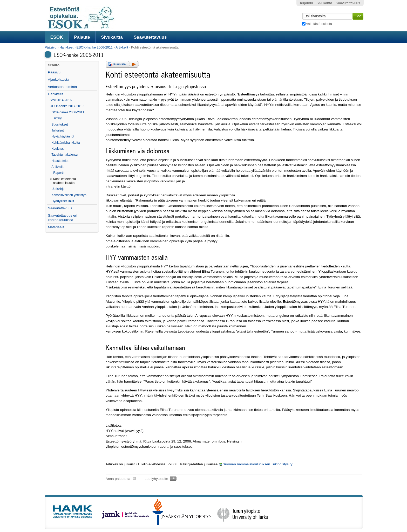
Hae (302, 12)
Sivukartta (112, 37)
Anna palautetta (118, 479)
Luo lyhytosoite (156, 479)
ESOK (57, 37)
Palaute (82, 37)
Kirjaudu (307, 3)
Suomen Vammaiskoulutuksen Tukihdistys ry (257, 464)
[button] (122, 64)
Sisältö (54, 65)
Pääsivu (51, 47)
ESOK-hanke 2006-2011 (94, 47)
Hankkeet (66, 47)
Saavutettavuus (150, 37)
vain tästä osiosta (319, 24)
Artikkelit (122, 47)
